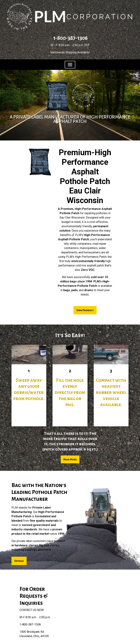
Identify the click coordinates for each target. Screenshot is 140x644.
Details (19, 561)
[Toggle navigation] (70, 65)
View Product (85, 310)
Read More (70, 459)
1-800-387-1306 (70, 38)
